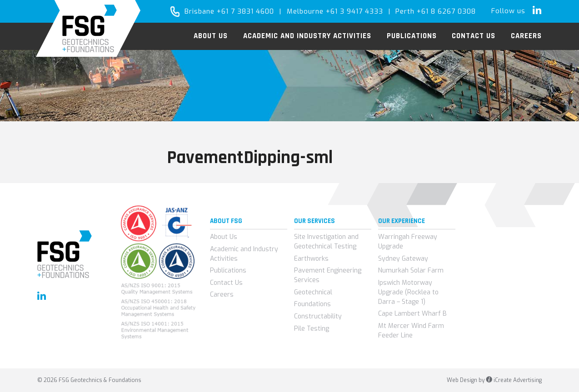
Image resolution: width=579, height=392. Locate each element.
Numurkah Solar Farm (411, 270)
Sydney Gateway (403, 259)
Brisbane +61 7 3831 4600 (229, 11)
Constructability (318, 316)
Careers (222, 295)
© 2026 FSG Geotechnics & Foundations (89, 380)
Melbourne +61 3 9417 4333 (335, 11)
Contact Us (226, 283)
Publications (228, 270)
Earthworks (311, 259)
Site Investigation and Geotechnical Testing (326, 242)
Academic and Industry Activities (244, 254)
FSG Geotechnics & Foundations (88, 28)
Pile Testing (312, 329)
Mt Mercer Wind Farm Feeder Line (411, 331)
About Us (224, 237)
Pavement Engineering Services (328, 275)
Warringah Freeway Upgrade (408, 242)
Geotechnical (313, 292)
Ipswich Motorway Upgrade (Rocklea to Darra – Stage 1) (408, 292)
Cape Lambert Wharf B (412, 314)
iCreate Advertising (514, 380)
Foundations (312, 304)
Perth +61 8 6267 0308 (436, 11)
